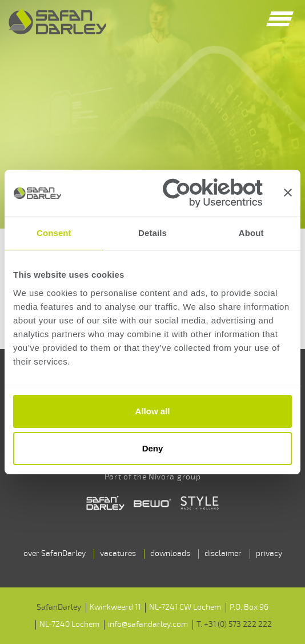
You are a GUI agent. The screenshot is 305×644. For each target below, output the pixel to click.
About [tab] (251, 233)
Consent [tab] (54, 233)
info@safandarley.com (148, 624)
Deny (153, 448)
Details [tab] (152, 233)
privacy (269, 553)
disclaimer (223, 553)
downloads (170, 553)
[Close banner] (288, 193)
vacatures (118, 553)
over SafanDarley (55, 553)
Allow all (153, 411)
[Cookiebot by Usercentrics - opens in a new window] (213, 193)
